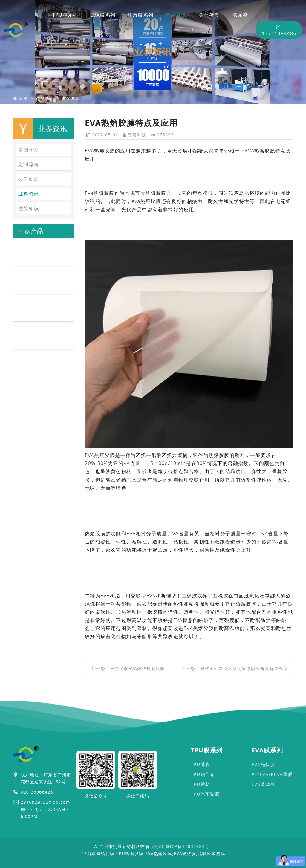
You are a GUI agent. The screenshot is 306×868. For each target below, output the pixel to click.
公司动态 (29, 179)
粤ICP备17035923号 (187, 846)
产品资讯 (176, 15)
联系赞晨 (241, 30)
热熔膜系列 (141, 15)
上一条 (127, 668)
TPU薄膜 (200, 764)
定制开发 (29, 150)
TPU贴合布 (203, 774)
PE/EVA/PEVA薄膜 (272, 774)
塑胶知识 (29, 208)
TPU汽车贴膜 (205, 794)
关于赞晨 (209, 15)
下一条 (234, 668)
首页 (36, 30)
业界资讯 (71, 98)
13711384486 (279, 30)
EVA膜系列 (103, 15)
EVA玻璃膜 (263, 784)
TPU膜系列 (65, 15)
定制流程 (29, 164)
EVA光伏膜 (263, 764)
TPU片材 (200, 784)
